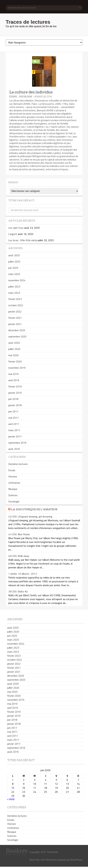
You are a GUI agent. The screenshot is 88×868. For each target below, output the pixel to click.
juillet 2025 (14, 262)
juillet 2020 (14, 349)
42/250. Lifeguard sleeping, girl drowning (30, 516)
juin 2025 (13, 268)
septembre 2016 (17, 443)
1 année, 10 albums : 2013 (23, 574)
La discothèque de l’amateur (34, 509)
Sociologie (26, 96)
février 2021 (15, 318)
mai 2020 (13, 355)
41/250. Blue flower (19, 534)
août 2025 (14, 255)
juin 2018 (13, 399)
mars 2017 (14, 430)
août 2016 (14, 449)
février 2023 (15, 299)
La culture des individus (31, 92)
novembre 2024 (17, 280)
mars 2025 (14, 274)
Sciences (13, 495)
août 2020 (14, 343)
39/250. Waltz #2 (18, 591)
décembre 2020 (17, 330)
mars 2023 (14, 293)
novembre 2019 (17, 368)
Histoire (13, 476)
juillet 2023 (14, 287)
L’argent (13, 234)
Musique (13, 489)
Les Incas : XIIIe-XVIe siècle (23, 240)
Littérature (14, 483)
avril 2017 (14, 424)
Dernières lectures (18, 464)
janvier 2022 (15, 311)
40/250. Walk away (19, 556)
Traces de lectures (28, 22)
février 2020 (15, 361)
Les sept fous (16, 228)
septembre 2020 (17, 336)
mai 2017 (13, 418)
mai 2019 (13, 374)
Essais (13, 96)
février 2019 (15, 386)
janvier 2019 (15, 393)
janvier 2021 (15, 324)
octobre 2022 (16, 305)
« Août (11, 799)
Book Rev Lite (37, 860)
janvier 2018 (15, 405)
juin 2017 (13, 411)
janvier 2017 (15, 436)
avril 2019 (14, 380)
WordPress (76, 860)
